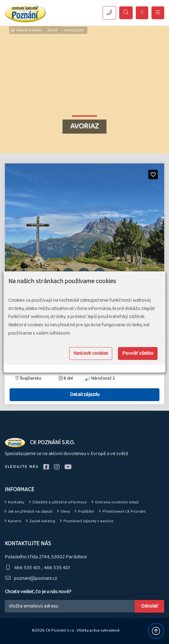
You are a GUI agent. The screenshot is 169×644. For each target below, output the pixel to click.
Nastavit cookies (91, 353)
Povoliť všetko (138, 353)
